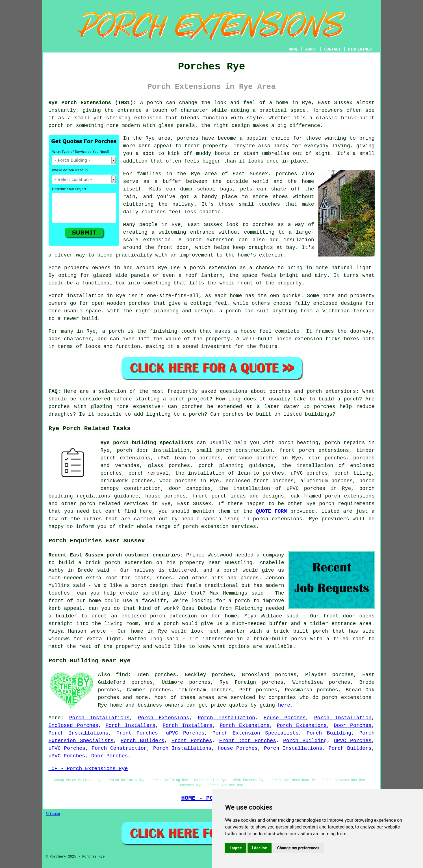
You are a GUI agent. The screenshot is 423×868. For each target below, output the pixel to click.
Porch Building (329, 733)
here (284, 705)
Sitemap (53, 814)
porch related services (114, 504)
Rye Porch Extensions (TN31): (93, 103)
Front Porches (137, 733)
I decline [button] (260, 848)
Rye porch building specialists (147, 443)
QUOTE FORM (271, 511)
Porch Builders (143, 741)
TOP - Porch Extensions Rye (88, 769)
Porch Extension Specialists (256, 733)
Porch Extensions (164, 718)
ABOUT (311, 49)
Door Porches (352, 725)
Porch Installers (130, 725)
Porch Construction (119, 748)
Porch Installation (226, 718)
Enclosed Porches (74, 725)
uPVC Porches (185, 733)
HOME (293, 49)
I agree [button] (236, 848)
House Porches (285, 718)
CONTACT (332, 49)
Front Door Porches (248, 741)
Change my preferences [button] (298, 848)
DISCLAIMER (360, 49)
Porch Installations (99, 718)
